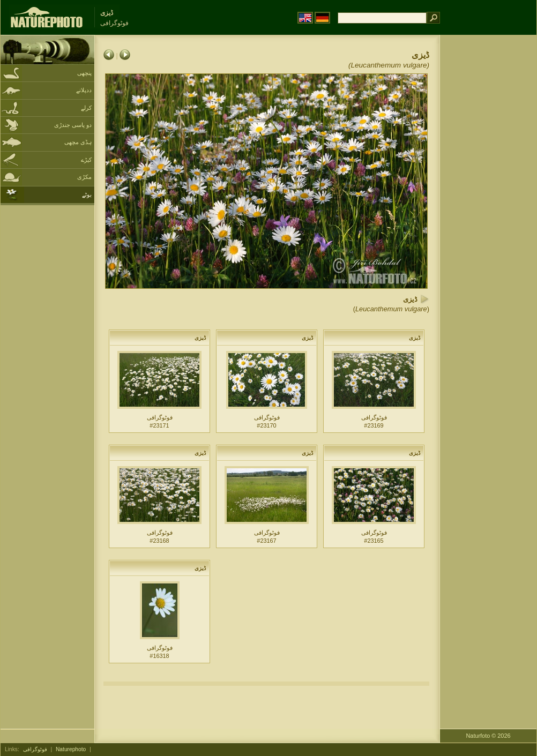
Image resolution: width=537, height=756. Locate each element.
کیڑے (86, 160)
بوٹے (87, 194)
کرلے (86, 108)
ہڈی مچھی (78, 142)
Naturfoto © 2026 (488, 736)
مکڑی (84, 177)
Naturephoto (71, 749)
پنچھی (84, 73)
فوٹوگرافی (35, 749)
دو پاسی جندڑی (73, 125)
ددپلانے (84, 90)
